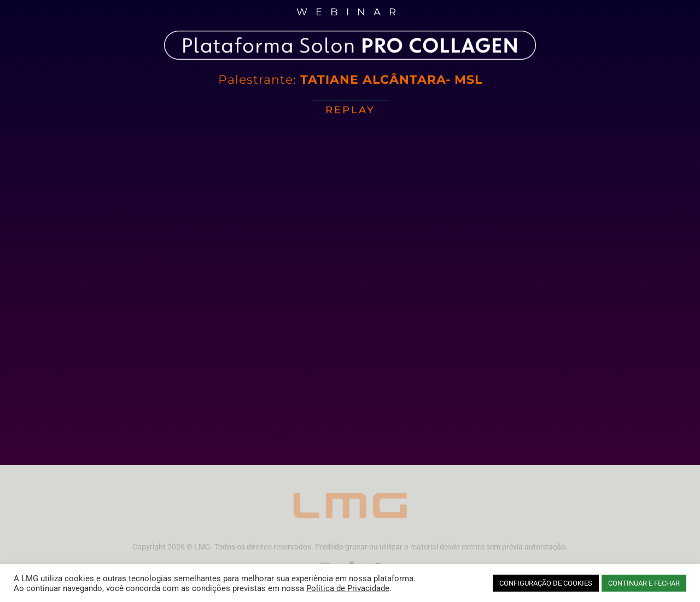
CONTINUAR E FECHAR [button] (644, 583)
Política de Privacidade (348, 588)
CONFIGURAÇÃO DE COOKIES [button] (546, 583)
